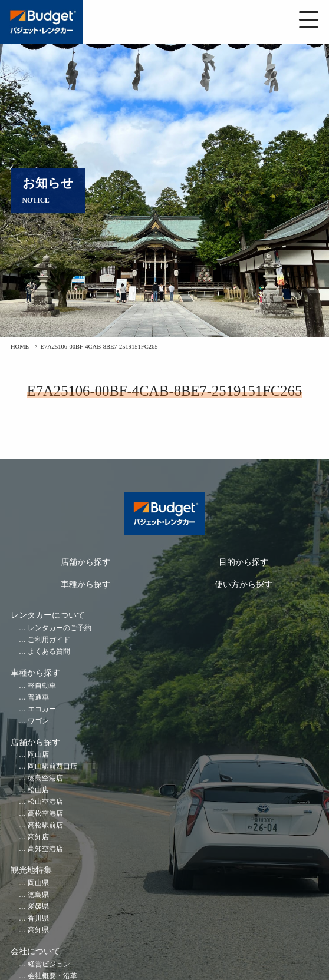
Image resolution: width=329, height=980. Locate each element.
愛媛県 (38, 907)
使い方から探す (244, 585)
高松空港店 (45, 814)
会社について (35, 951)
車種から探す (85, 585)
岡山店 (38, 755)
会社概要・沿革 (52, 976)
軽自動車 (42, 686)
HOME (20, 347)
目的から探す (244, 562)
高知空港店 (45, 849)
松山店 (38, 790)
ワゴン (38, 721)
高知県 (38, 930)
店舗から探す (85, 562)
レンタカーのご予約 (60, 628)
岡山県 (38, 883)
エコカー (42, 709)
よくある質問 (49, 652)
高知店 (38, 837)
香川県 (38, 918)
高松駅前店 (45, 825)
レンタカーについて (48, 615)
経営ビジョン (49, 964)
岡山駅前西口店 (52, 767)
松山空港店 (45, 802)
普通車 (38, 698)
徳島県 (38, 895)
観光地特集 (31, 870)
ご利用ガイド (49, 640)
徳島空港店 (45, 778)
